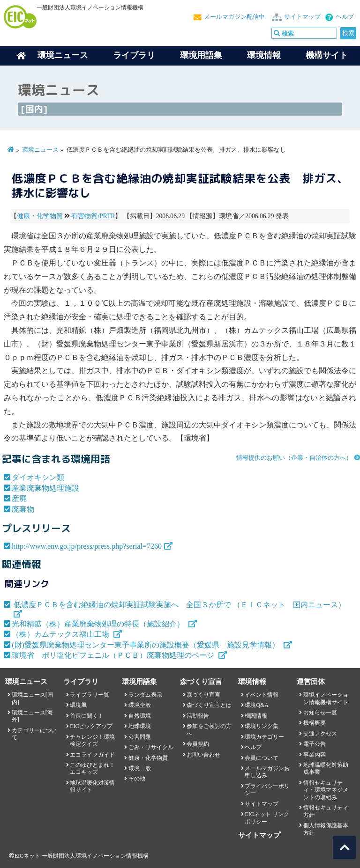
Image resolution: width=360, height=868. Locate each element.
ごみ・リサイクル (151, 747)
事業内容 (315, 755)
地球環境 (140, 726)
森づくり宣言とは (209, 705)
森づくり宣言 (203, 695)
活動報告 (198, 716)
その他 (137, 779)
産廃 (19, 498)
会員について (262, 758)
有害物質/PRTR (93, 216)
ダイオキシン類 (38, 477)
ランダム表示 (145, 695)
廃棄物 (23, 509)
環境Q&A (256, 705)
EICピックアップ (91, 726)
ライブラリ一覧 (90, 695)
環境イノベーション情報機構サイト (326, 698)
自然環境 (140, 716)
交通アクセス (320, 734)
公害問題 (140, 737)
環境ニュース (40, 150)
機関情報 (256, 716)
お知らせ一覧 (320, 713)
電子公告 (315, 744)
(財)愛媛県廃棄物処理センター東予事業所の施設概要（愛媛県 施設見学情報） (146, 645)
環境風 (78, 705)
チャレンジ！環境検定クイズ (92, 740)
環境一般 (140, 768)
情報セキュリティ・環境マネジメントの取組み (326, 790)
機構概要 (315, 723)
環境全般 (140, 705)
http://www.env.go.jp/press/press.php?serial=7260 (87, 546)
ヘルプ (345, 17)
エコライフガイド (92, 755)
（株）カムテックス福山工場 (61, 634)
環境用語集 (201, 55)
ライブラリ (134, 55)
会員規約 (198, 744)
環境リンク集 (262, 726)
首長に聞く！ (87, 716)
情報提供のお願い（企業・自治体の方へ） (294, 458)
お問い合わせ (203, 755)
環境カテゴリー (264, 737)
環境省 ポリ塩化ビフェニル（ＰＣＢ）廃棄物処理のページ (114, 655)
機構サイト (327, 55)
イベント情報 (262, 695)
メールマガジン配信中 (234, 17)
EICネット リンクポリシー (267, 818)
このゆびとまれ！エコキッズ (92, 769)
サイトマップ (302, 17)
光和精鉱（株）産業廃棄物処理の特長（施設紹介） (99, 624)
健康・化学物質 (40, 216)
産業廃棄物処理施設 (45, 488)
